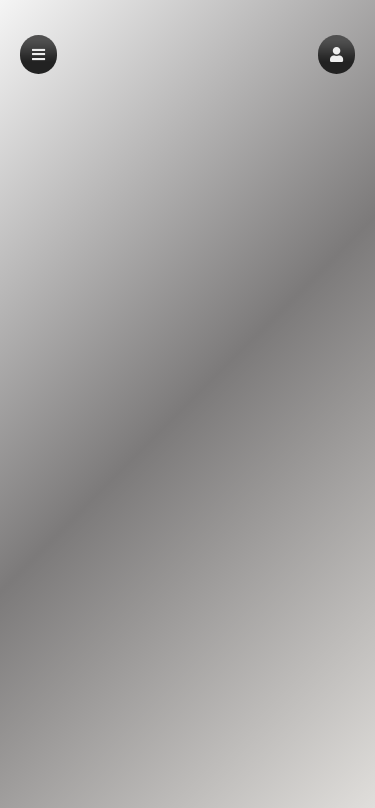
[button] (336, 54)
